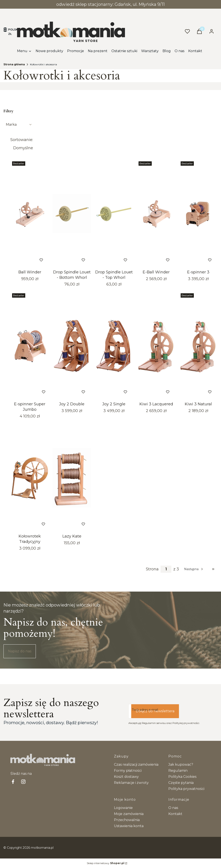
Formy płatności (128, 771)
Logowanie (123, 808)
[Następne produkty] (194, 569)
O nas (173, 808)
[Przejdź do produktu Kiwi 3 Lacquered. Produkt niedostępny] (156, 346)
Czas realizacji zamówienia (136, 765)
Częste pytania (181, 783)
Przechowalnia (127, 820)
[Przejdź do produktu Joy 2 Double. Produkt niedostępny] (72, 346)
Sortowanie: (22, 140)
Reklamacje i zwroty (131, 783)
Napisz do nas (20, 651)
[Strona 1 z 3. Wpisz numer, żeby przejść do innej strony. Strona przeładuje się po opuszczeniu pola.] (166, 569)
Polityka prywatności (186, 789)
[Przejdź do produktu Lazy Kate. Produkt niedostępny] (72, 478)
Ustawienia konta (129, 826)
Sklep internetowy (106, 863)
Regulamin (178, 771)
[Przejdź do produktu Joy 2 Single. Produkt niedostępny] (114, 346)
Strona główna (14, 64)
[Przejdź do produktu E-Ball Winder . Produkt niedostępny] (156, 214)
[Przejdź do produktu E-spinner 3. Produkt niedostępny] (198, 214)
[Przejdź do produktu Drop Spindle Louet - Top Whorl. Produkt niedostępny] (114, 214)
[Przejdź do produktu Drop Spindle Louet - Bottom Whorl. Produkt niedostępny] (72, 214)
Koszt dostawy (126, 777)
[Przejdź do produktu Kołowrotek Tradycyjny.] (30, 478)
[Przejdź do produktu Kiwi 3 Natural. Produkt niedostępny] (198, 346)
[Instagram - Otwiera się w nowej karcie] (23, 782)
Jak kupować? (181, 765)
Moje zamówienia (129, 814)
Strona (152, 569)
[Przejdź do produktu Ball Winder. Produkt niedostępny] (30, 214)
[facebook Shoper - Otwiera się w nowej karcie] (13, 782)
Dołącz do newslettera (155, 711)
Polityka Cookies (182, 777)
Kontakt (175, 814)
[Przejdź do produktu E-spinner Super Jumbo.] (30, 346)
